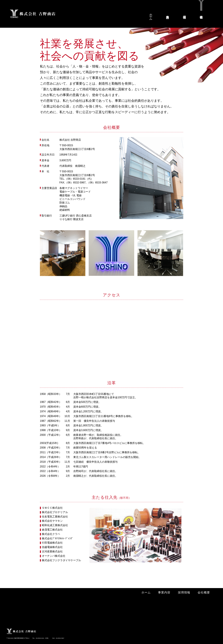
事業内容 (168, 13)
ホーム (151, 15)
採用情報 (185, 13)
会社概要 (201, 13)
